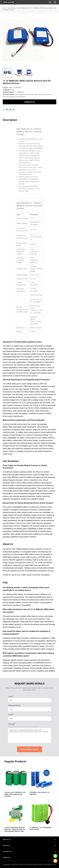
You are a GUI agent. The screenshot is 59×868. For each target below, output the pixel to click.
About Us (7, 839)
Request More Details (29, 749)
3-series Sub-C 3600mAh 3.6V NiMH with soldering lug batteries (15, 794)
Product (6, 845)
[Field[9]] (29, 718)
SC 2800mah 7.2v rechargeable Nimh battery (41, 828)
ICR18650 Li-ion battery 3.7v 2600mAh (40, 793)
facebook (4, 110)
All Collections (12, 8)
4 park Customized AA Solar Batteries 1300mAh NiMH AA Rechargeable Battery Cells (15, 829)
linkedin (13, 110)
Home (5, 8)
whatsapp (10, 110)
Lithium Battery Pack (23, 8)
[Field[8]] (29, 709)
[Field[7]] (29, 700)
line (7, 110)
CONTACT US (29, 102)
